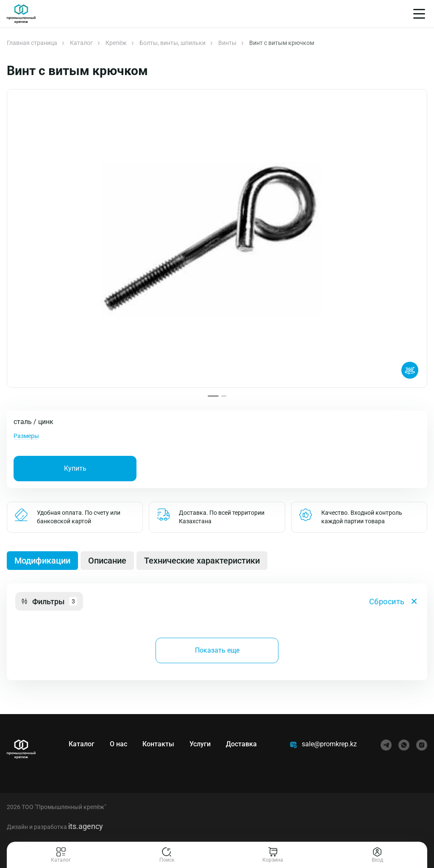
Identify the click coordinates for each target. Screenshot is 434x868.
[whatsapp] (404, 745)
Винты (227, 43)
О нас (118, 744)
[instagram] (422, 745)
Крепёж (116, 43)
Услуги (200, 744)
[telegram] (386, 745)
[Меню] (419, 14)
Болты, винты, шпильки (172, 43)
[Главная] (21, 14)
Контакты (158, 744)
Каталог (81, 43)
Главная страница (32, 43)
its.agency (86, 826)
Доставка (241, 744)
